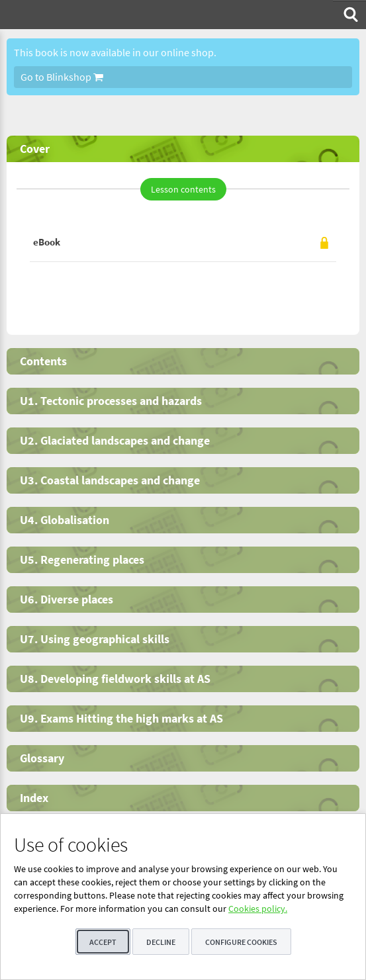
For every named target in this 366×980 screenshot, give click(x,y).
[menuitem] (349, 15)
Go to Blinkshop (62, 77)
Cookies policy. (258, 909)
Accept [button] (103, 942)
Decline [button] (161, 942)
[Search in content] (349, 15)
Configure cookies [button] (241, 942)
